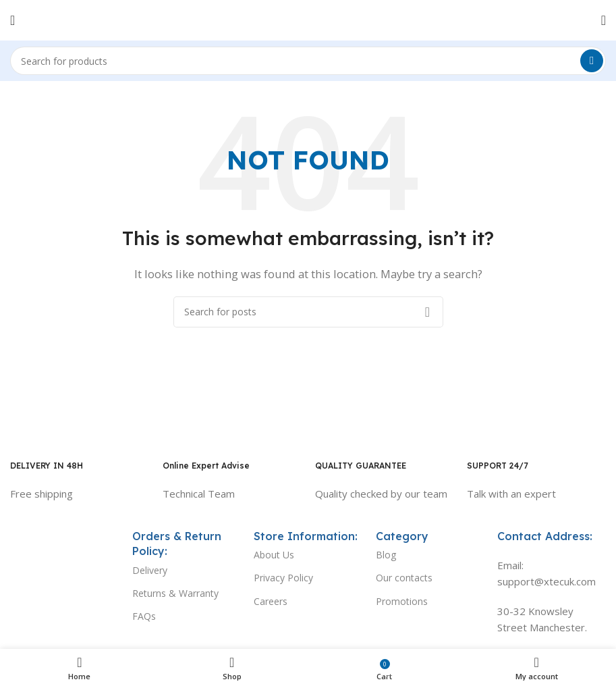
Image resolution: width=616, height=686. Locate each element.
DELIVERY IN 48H (47, 466)
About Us (274, 555)
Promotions (402, 601)
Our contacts (404, 578)
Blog (386, 555)
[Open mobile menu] (12, 20)
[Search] (308, 61)
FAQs (144, 616)
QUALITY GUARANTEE (361, 466)
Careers (271, 601)
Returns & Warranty (175, 593)
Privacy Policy (283, 578)
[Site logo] (308, 19)
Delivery (150, 570)
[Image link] (64, 543)
